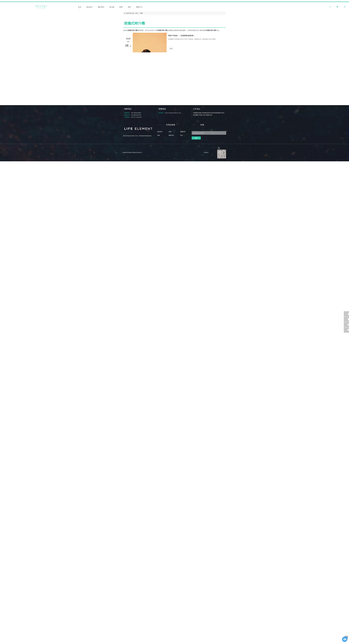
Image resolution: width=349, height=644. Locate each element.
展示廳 (112, 7)
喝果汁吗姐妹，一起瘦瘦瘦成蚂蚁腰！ (136, 629)
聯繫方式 (139, 7)
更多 (125, 635)
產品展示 (90, 7)
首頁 (80, 7)
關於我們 (101, 7)
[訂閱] (196, 138)
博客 (129, 7)
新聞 (121, 7)
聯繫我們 (183, 132)
